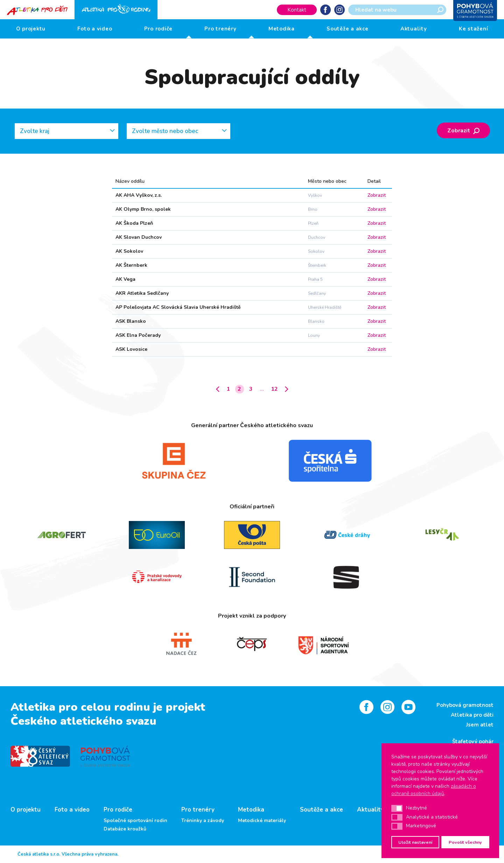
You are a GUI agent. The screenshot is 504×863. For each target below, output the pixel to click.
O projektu (31, 29)
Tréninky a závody (203, 821)
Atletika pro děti (472, 715)
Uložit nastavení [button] (415, 842)
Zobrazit (463, 131)
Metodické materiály (262, 821)
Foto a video (95, 29)
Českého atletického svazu (83, 721)
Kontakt (297, 10)
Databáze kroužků (125, 829)
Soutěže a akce (348, 29)
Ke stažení (474, 29)
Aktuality (414, 29)
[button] (397, 808)
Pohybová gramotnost (465, 705)
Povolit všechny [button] (465, 842)
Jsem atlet (480, 725)
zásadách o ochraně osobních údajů (434, 790)
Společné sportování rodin (135, 821)
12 (274, 389)
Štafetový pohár (473, 742)
